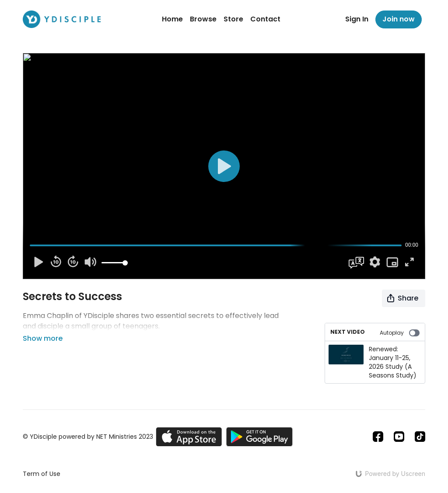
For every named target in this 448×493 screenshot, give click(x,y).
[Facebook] (378, 437)
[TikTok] (420, 437)
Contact (265, 19)
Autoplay (400, 333)
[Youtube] (399, 437)
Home (172, 19)
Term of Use (42, 474)
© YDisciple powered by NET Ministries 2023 (88, 437)
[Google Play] (259, 437)
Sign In (357, 19)
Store (233, 19)
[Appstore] (189, 437)
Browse (203, 19)
